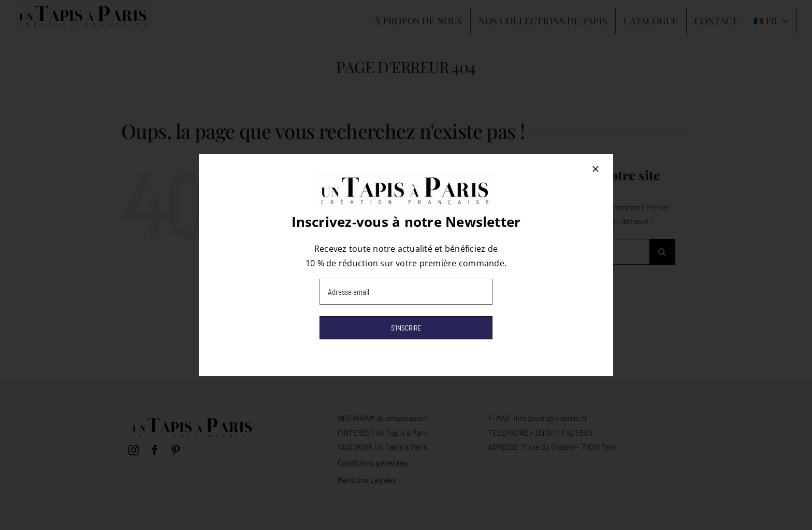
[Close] (596, 169)
